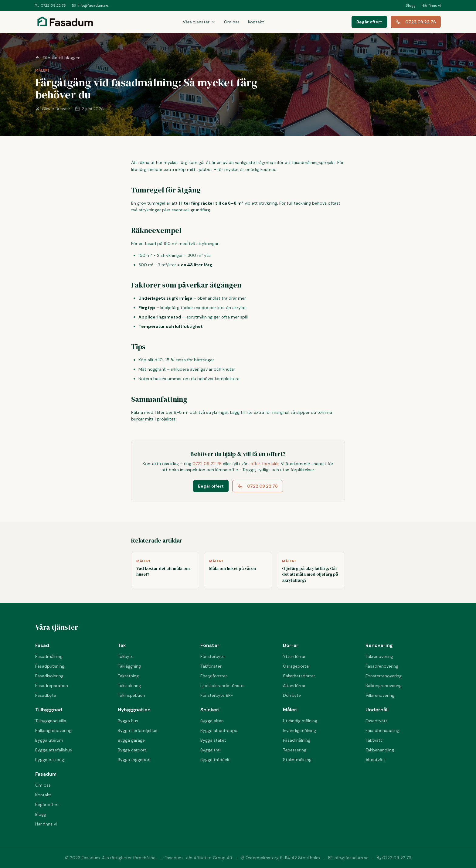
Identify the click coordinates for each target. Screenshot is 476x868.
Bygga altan (212, 721)
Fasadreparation (52, 686)
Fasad (42, 645)
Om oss (232, 22)
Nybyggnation (134, 710)
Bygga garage (131, 740)
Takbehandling (380, 750)
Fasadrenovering (382, 666)
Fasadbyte (46, 695)
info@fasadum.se (90, 5)
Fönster (210, 645)
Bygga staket (213, 740)
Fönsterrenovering (384, 676)
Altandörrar (294, 686)
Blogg (411, 5)
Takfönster (211, 666)
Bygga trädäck (215, 760)
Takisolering (129, 686)
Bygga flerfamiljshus (138, 730)
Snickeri (210, 710)
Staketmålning (297, 760)
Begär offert (369, 22)
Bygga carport (132, 750)
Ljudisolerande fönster (223, 686)
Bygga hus (128, 721)
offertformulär (265, 464)
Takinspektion (131, 695)
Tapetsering (295, 750)
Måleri (290, 710)
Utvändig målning (300, 721)
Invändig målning (299, 730)
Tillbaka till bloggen (58, 58)
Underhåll (377, 710)
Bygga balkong (50, 760)
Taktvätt (374, 740)
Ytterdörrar (294, 656)
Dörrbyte (292, 695)
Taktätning (128, 676)
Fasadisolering (49, 676)
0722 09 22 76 (51, 5)
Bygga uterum (49, 740)
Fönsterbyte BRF (217, 695)
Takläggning (129, 666)
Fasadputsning (50, 666)
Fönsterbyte (212, 656)
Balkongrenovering (384, 686)
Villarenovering (380, 695)
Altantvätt (376, 760)
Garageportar (297, 666)
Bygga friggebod (134, 760)
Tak (122, 645)
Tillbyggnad (49, 710)
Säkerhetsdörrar (299, 676)
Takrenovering (379, 656)
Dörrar (291, 645)
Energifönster (214, 676)
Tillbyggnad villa (51, 721)
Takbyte (126, 656)
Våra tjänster (199, 22)
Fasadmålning (49, 656)
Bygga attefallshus (54, 750)
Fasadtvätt (376, 721)
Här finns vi (431, 5)
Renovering (379, 645)
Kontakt (256, 22)
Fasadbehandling (382, 730)
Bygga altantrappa (219, 730)
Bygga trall (211, 750)
